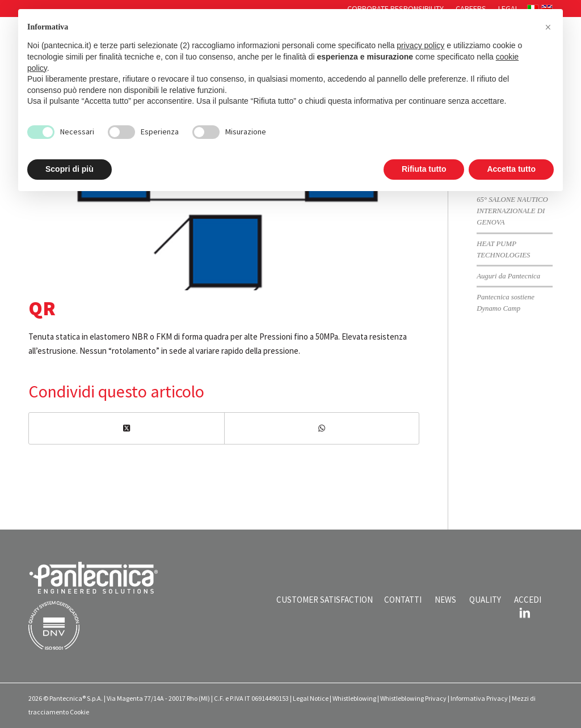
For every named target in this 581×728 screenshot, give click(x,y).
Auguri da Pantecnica (508, 276)
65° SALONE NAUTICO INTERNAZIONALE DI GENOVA (512, 211)
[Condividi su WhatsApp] (322, 428)
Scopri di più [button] (70, 169)
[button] (548, 27)
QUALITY (485, 600)
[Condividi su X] (127, 428)
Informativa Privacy (479, 698)
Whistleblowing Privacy (413, 698)
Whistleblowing (354, 698)
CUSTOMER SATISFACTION (325, 600)
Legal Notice (311, 698)
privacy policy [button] (420, 45)
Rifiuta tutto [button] (424, 169)
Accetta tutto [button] (511, 169)
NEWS (445, 600)
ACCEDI (528, 600)
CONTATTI (403, 600)
